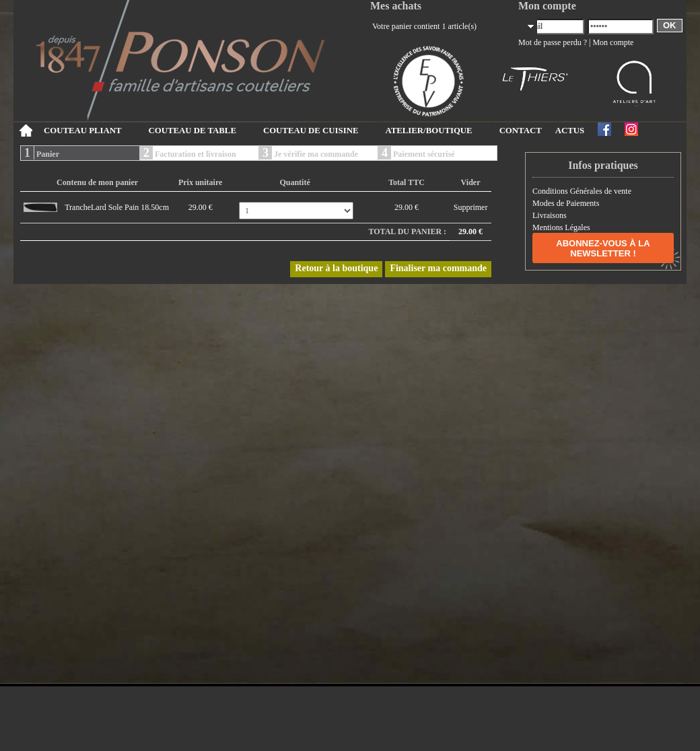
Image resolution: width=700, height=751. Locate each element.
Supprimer (471, 207)
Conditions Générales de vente (582, 191)
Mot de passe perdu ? (553, 42)
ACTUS (570, 131)
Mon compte (613, 42)
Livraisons (550, 215)
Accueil (25, 131)
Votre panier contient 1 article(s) (424, 26)
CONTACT (521, 131)
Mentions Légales (561, 227)
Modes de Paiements (566, 203)
